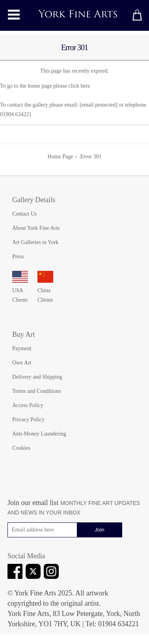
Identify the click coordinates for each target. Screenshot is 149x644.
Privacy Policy (28, 420)
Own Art (22, 363)
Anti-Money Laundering (39, 434)
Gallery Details (34, 200)
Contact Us (25, 214)
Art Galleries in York (35, 242)
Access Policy (28, 405)
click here (79, 86)
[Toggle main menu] (14, 15)
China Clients (45, 290)
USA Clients (20, 290)
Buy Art (24, 334)
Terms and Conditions (36, 391)
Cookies (21, 448)
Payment (22, 348)
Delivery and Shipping (37, 377)
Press (18, 256)
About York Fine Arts (36, 228)
